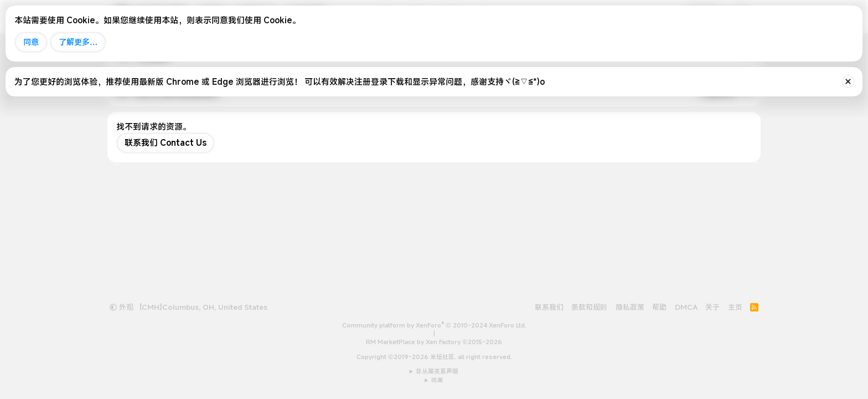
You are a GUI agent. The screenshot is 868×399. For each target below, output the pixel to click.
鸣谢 (437, 380)
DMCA (686, 307)
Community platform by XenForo (434, 325)
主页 (735, 307)
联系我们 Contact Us (166, 142)
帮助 (659, 307)
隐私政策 (630, 307)
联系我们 (549, 307)
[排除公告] (848, 81)
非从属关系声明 (437, 371)
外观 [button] (122, 307)
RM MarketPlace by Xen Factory (434, 342)
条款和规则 (589, 307)
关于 (712, 307)
